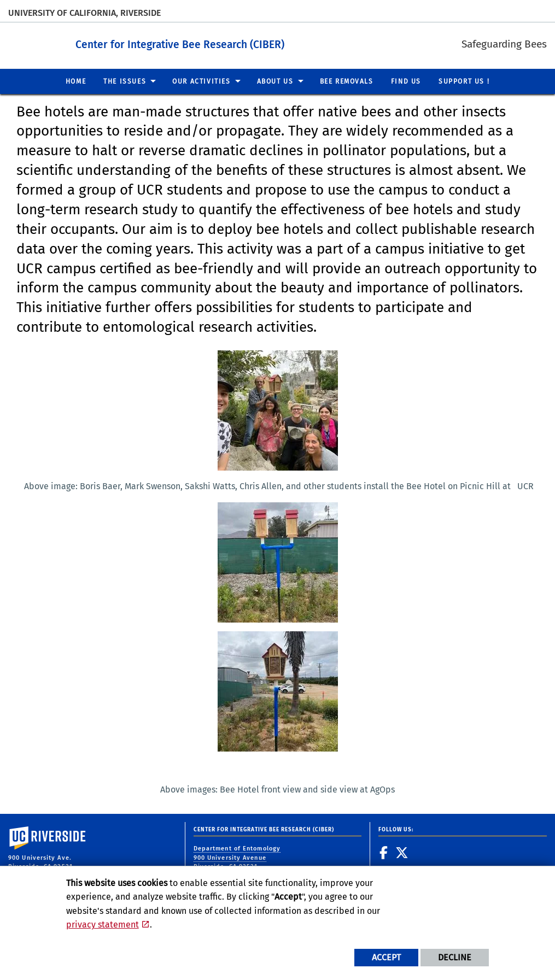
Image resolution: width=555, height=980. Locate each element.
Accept (386, 957)
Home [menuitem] (76, 81)
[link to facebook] (384, 853)
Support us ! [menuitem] (464, 81)
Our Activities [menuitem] (201, 81)
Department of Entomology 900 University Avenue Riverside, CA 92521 (237, 858)
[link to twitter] (402, 853)
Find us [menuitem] (406, 81)
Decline (455, 957)
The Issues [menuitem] (125, 81)
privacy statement (103, 925)
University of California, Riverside (84, 13)
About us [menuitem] (275, 81)
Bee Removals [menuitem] (347, 81)
